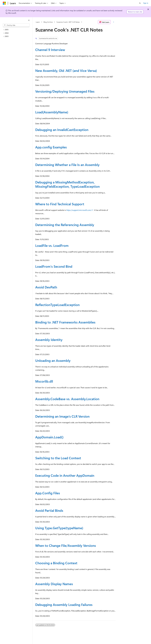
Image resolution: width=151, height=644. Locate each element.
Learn (38, 22)
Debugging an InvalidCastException (62, 130)
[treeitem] (17, 30)
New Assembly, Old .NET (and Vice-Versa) (66, 70)
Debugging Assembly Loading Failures (64, 605)
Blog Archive (48, 22)
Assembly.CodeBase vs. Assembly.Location (67, 399)
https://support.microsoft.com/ (79, 210)
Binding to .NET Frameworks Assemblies (65, 322)
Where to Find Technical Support (60, 204)
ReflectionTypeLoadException (57, 305)
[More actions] (114, 22)
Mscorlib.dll (44, 381)
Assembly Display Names (54, 584)
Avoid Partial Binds (49, 510)
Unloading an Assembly (53, 360)
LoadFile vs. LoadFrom (52, 245)
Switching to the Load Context (58, 458)
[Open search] (140, 3)
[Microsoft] (4, 3)
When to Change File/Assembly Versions (66, 545)
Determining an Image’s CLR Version (62, 416)
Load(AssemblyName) (52, 112)
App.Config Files (48, 493)
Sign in (146, 3)
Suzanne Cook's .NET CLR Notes (68, 22)
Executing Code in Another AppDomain (65, 475)
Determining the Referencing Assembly (65, 225)
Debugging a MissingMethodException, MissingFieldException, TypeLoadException (67, 184)
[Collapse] (29, 20)
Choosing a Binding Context (56, 563)
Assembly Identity (49, 340)
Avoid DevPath (46, 287)
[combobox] (16, 25)
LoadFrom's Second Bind (54, 266)
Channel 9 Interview (50, 50)
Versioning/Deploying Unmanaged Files (65, 91)
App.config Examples (51, 147)
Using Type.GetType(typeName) (59, 528)
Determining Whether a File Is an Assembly (67, 165)
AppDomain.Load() (49, 437)
